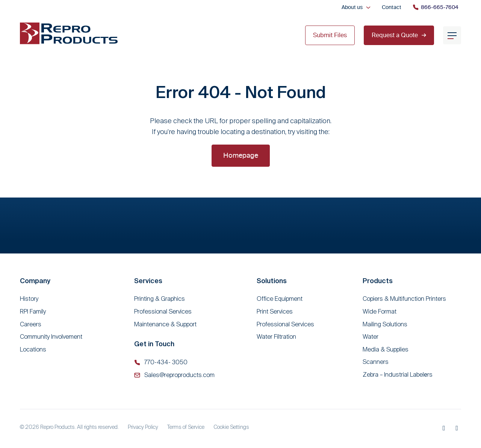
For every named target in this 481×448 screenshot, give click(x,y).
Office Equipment (280, 299)
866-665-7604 (436, 7)
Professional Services (163, 311)
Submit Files (330, 35)
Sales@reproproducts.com (179, 375)
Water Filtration (276, 337)
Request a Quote (399, 35)
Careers (31, 324)
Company (35, 281)
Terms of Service (186, 427)
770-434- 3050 (166, 362)
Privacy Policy (143, 427)
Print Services (275, 311)
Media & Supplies (386, 349)
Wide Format (380, 311)
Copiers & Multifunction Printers (404, 299)
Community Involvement (51, 337)
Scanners (376, 362)
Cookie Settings (231, 427)
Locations (33, 349)
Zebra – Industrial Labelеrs (398, 375)
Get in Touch (154, 344)
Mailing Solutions (385, 324)
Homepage (241, 155)
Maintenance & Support (165, 324)
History (29, 299)
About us (352, 7)
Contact (392, 7)
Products (378, 281)
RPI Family (33, 311)
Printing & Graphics (160, 299)
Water (371, 337)
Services (148, 281)
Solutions (272, 281)
